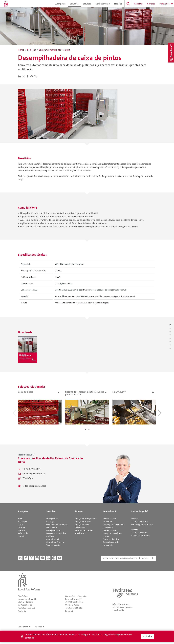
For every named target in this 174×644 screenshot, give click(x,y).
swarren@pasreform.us (34, 474)
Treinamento (80, 527)
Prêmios (38, 627)
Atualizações (80, 533)
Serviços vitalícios (82, 525)
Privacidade (23, 627)
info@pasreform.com (141, 535)
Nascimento (52, 527)
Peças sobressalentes (84, 530)
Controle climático (54, 539)
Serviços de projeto (83, 522)
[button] (32, 76)
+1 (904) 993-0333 (31, 469)
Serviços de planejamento (86, 519)
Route (21, 611)
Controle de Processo (55, 542)
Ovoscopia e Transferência (57, 525)
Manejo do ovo (53, 519)
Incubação (51, 522)
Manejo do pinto (53, 530)
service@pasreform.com (142, 525)
